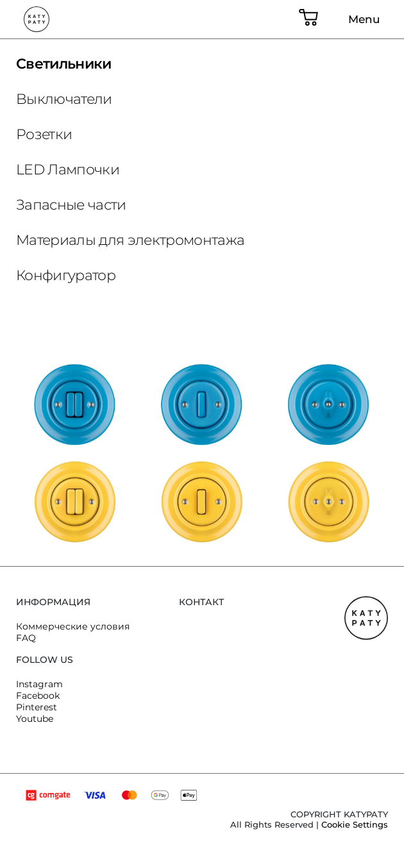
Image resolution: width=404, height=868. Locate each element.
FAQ (26, 638)
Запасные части (71, 205)
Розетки (44, 134)
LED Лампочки (68, 170)
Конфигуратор (66, 275)
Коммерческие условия (73, 626)
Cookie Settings (355, 824)
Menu (364, 19)
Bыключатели (64, 99)
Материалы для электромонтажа (130, 240)
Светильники (64, 64)
